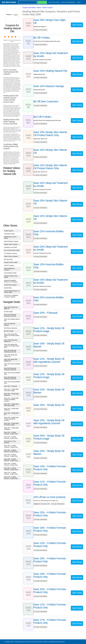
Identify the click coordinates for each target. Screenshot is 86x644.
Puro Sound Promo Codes (12, 250)
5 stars (19, 37)
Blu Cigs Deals (8, 259)
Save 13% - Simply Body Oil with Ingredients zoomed (11, 400)
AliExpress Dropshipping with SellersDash (54, 642)
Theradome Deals (9, 234)
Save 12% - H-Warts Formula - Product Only (11, 473)
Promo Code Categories (68, 2)
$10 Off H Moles (9, 331)
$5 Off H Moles (8, 312)
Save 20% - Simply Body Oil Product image (11, 424)
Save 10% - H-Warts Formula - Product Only (11, 464)
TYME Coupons (9, 231)
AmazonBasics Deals (10, 273)
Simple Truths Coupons (11, 244)
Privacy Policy (34, 642)
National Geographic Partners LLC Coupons (11, 281)
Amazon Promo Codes (11, 262)
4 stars (16, 37)
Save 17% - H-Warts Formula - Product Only (11, 478)
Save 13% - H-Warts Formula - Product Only (11, 455)
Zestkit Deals (8, 288)
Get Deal (77, 25)
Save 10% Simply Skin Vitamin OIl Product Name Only (12, 346)
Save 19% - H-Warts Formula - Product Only (11, 451)
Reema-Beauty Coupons (11, 241)
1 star (5, 37)
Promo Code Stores (54, 2)
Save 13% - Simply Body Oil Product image (11, 405)
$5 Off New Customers (11, 328)
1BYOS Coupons (9, 265)
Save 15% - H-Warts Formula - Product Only (11, 446)
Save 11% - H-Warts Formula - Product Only (11, 438)
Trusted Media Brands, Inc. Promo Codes (12, 292)
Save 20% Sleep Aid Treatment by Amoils (10, 369)
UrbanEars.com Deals (11, 247)
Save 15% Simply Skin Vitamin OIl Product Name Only (12, 336)
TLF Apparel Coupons (11, 253)
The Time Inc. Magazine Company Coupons (11, 296)
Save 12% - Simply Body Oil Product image (11, 390)
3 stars (12, 37)
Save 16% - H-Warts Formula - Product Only (11, 469)
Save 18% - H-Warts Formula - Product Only (11, 460)
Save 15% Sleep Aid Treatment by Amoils (10, 315)
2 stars (9, 37)
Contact (27, 642)
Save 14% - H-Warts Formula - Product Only (11, 433)
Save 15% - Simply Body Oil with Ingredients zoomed (11, 419)
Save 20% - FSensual (10, 386)
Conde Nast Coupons (10, 285)
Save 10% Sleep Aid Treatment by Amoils (10, 351)
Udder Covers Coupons (11, 256)
